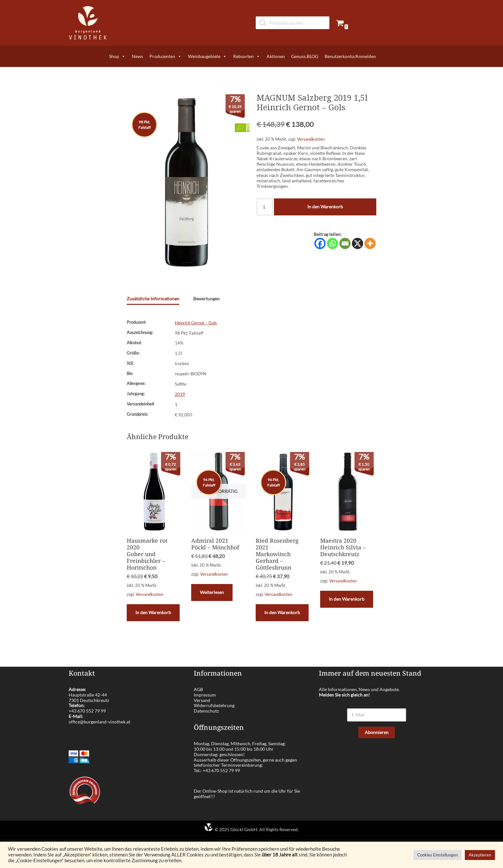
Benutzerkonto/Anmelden (350, 56)
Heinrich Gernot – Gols (196, 323)
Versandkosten (311, 139)
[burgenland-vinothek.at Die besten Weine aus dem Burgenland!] (88, 23)
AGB (198, 689)
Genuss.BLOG (305, 56)
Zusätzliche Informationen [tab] (153, 298)
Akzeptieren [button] (480, 855)
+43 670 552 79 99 (87, 710)
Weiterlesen (211, 592)
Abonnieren (377, 732)
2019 (180, 394)
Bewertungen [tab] (206, 298)
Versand (202, 700)
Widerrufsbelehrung (214, 705)
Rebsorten (247, 56)
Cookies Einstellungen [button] (438, 855)
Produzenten (166, 56)
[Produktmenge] (265, 205)
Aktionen (276, 56)
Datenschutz (206, 710)
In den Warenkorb (325, 205)
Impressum (205, 694)
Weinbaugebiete (207, 56)
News (137, 56)
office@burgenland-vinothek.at (99, 721)
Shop (117, 56)
